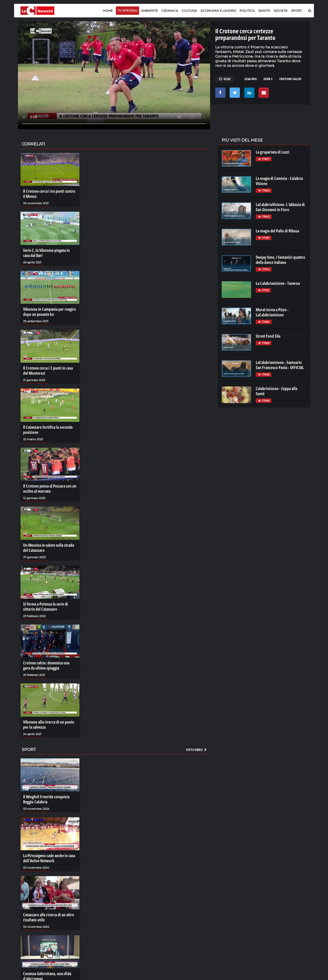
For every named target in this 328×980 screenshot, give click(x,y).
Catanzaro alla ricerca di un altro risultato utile (49, 917)
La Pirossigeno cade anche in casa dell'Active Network (49, 858)
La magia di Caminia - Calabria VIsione (279, 181)
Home (108, 11)
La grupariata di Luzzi (273, 152)
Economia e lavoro (218, 11)
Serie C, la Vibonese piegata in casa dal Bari (46, 253)
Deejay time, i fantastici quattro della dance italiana (280, 260)
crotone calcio (290, 79)
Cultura (189, 11)
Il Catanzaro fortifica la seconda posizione (48, 430)
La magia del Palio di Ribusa (277, 231)
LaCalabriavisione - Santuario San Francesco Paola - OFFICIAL (280, 365)
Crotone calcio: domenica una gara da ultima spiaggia (46, 665)
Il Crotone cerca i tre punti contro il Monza (49, 194)
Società (281, 11)
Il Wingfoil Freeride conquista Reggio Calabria (46, 799)
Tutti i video (197, 750)
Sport (296, 11)
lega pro (251, 79)
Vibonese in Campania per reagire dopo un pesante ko (49, 312)
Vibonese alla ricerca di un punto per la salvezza (49, 725)
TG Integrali (127, 10)
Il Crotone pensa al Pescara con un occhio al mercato (50, 489)
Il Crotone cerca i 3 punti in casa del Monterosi (48, 371)
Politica (247, 11)
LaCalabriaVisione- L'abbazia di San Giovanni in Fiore (280, 207)
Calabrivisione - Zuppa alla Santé (276, 391)
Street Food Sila (268, 336)
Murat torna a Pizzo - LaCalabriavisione (272, 312)
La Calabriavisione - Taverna (278, 283)
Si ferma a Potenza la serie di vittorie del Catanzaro (45, 607)
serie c (268, 79)
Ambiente (149, 11)
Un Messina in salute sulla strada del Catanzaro (49, 548)
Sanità (264, 11)
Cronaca (170, 11)
